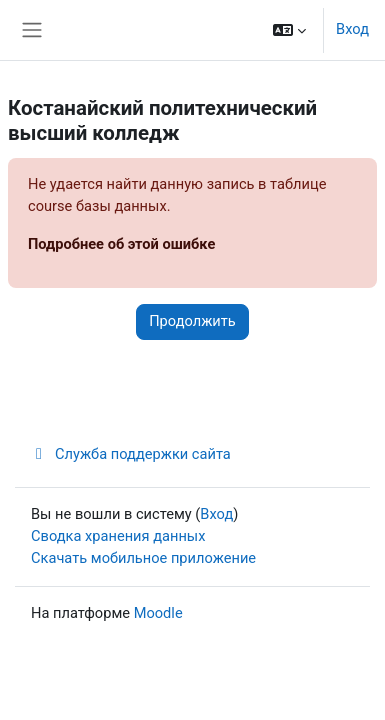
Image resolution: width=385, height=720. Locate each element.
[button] (289, 30)
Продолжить (192, 321)
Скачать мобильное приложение (143, 558)
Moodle (158, 613)
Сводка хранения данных (118, 536)
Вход (352, 29)
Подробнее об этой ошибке (121, 244)
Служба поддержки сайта (131, 454)
